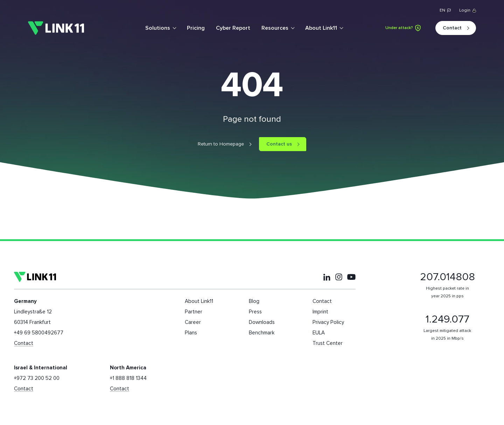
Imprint (320, 312)
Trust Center (328, 343)
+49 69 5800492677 (39, 333)
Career (193, 322)
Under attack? (403, 28)
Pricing (196, 28)
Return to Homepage (221, 144)
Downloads (262, 322)
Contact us (279, 144)
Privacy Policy (328, 322)
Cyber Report (233, 28)
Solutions (158, 28)
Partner (194, 312)
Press (255, 312)
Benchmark (262, 333)
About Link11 (321, 28)
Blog (254, 301)
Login (468, 10)
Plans (191, 333)
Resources (275, 28)
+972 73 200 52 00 (37, 378)
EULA (319, 333)
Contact (452, 28)
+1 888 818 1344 (128, 378)
